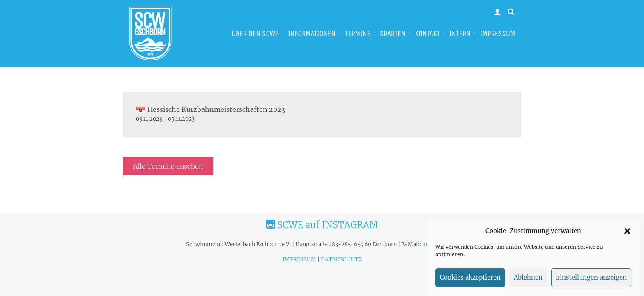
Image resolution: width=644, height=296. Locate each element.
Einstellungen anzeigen (591, 280)
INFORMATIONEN (312, 34)
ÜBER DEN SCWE (255, 34)
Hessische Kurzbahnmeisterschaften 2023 (210, 109)
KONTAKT (427, 34)
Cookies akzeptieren (470, 280)
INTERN (460, 34)
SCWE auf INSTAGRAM (322, 225)
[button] (627, 234)
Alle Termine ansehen (168, 166)
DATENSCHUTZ (341, 260)
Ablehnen (528, 280)
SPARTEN (393, 34)
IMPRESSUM (497, 34)
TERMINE (358, 34)
